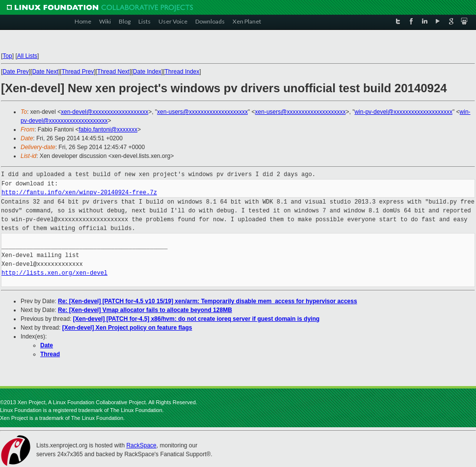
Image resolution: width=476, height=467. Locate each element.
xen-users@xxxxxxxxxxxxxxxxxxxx (202, 112)
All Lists (27, 56)
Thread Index (182, 72)
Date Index (147, 72)
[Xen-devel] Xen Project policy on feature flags (127, 328)
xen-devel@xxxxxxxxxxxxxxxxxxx (105, 112)
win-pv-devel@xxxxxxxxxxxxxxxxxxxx (403, 112)
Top (7, 56)
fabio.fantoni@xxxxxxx (108, 130)
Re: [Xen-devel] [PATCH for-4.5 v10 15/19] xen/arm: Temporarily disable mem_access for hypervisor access (208, 301)
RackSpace (141, 445)
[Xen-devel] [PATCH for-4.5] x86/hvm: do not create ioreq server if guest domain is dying (196, 319)
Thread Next (113, 72)
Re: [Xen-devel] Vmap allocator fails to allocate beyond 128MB (145, 310)
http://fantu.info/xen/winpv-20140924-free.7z (79, 193)
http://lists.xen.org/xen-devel (54, 273)
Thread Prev (78, 72)
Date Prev (15, 72)
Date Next (45, 72)
